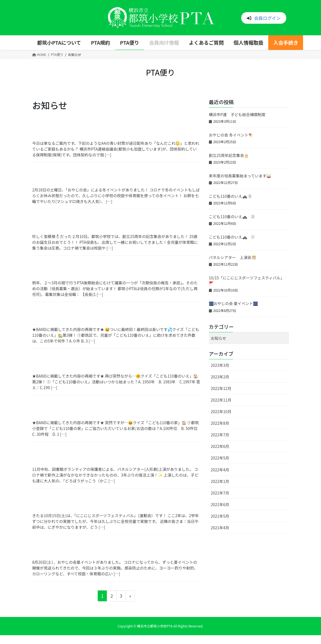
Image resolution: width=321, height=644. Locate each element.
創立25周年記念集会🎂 (229, 155)
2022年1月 (220, 481)
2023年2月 (220, 377)
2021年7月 (220, 493)
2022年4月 (220, 470)
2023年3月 (220, 365)
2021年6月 (220, 504)
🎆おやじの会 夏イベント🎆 (233, 303)
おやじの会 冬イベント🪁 (231, 135)
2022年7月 (220, 435)
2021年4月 (220, 528)
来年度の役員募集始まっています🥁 (240, 176)
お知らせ (219, 338)
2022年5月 (220, 458)
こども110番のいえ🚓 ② (232, 217)
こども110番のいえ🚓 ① (232, 237)
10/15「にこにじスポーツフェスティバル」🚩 (247, 280)
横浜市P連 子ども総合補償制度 (237, 114)
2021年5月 (220, 516)
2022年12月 (221, 388)
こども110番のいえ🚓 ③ (230, 196)
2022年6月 (220, 446)
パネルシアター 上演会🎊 (233, 257)
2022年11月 (221, 400)
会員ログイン (267, 18)
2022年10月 (221, 411)
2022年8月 (220, 423)
